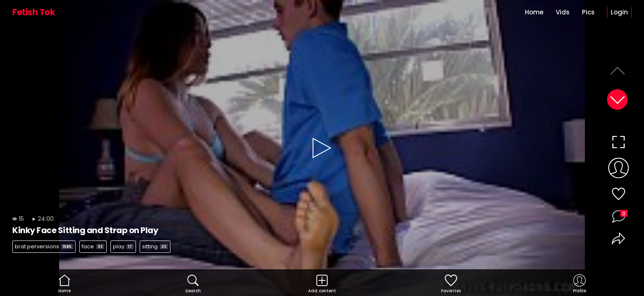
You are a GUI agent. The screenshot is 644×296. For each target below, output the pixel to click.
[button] (617, 99)
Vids (563, 12)
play (123, 246)
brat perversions (44, 246)
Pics (588, 12)
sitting (155, 246)
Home (534, 12)
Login (619, 12)
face (93, 246)
